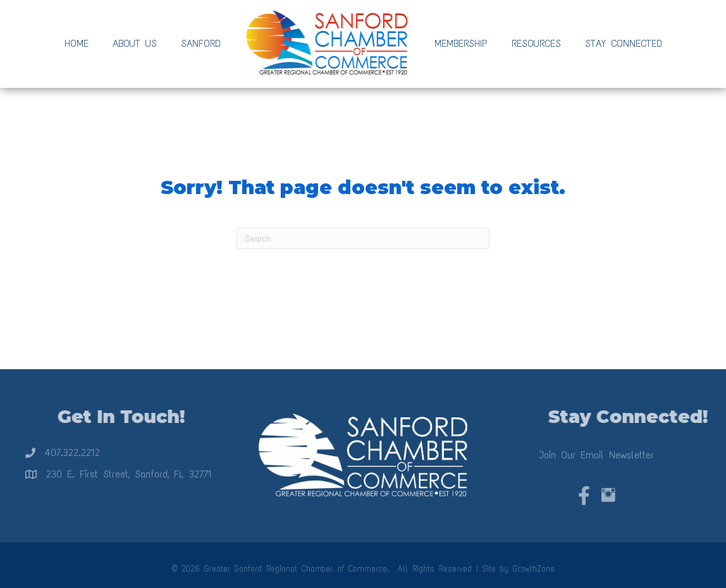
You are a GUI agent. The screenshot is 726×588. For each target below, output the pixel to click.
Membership (461, 43)
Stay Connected (624, 43)
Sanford (201, 43)
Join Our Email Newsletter (596, 460)
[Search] (363, 238)
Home (77, 43)
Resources (536, 43)
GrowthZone (534, 569)
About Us (135, 43)
